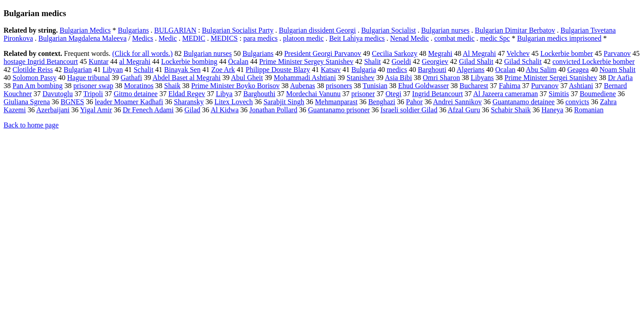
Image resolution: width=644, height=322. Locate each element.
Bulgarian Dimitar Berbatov (515, 30)
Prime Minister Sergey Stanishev (306, 61)
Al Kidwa (225, 110)
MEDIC (194, 38)
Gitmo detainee (136, 94)
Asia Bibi (398, 78)
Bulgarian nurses (445, 30)
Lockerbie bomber (567, 53)
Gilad (192, 110)
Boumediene (598, 94)
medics (397, 70)
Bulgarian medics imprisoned (559, 38)
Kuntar (98, 61)
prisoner (363, 94)
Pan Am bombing (38, 86)
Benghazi (381, 102)
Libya (224, 94)
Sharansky (189, 102)
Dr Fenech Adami (148, 110)
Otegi (394, 94)
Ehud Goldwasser (423, 86)
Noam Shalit (617, 70)
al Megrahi (135, 61)
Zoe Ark (223, 70)
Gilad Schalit (523, 61)
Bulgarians (133, 30)
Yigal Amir (96, 110)
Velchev (518, 53)
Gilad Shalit (476, 61)
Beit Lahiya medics (357, 38)
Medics (142, 38)
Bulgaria (364, 70)
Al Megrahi (479, 53)
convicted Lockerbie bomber (593, 61)
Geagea (578, 70)
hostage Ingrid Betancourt (41, 61)
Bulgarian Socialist (389, 30)
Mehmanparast (336, 102)
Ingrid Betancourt (438, 94)
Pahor (414, 102)
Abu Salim (541, 70)
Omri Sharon (441, 78)
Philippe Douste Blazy (278, 70)
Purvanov (545, 86)
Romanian (589, 110)
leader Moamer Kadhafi (129, 102)
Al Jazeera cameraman (506, 94)
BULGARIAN (175, 30)
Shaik (172, 86)
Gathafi (131, 78)
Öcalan (238, 61)
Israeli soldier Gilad (409, 110)
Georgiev (435, 61)
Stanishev (360, 78)
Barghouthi (259, 94)
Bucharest (474, 86)
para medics (261, 38)
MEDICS (224, 38)
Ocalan (505, 70)
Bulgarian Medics (85, 30)
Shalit (372, 61)
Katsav (330, 70)
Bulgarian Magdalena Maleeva (83, 38)
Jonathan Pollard (273, 110)
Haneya (553, 110)
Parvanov (617, 53)
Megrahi (440, 53)
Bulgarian (78, 70)
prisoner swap (93, 86)
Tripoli (93, 94)
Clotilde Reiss (33, 70)
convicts (577, 102)
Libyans (482, 78)
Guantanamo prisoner (339, 110)
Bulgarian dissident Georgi (318, 30)
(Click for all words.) (142, 53)
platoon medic (303, 38)
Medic (168, 38)
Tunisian (375, 86)
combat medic (454, 38)
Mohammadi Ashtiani (305, 78)
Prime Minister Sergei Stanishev (551, 78)
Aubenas (302, 86)
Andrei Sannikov (457, 102)
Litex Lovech (233, 102)
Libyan (112, 70)
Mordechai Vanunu (314, 94)
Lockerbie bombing (189, 61)
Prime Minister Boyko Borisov (236, 86)
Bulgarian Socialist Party (238, 30)
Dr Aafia (620, 78)
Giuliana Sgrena (27, 102)
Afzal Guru (464, 110)
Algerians (470, 70)
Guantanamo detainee (523, 102)
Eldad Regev (186, 94)
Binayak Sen (182, 70)
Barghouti (432, 70)
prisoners (339, 86)
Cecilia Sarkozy (395, 53)
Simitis (559, 94)
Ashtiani (581, 86)
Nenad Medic (409, 38)
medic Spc (495, 38)
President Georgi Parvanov (322, 53)
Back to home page (31, 125)
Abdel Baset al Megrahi (186, 78)
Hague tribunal (89, 78)
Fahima (510, 86)
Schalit (144, 70)
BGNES (72, 102)
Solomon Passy (34, 78)
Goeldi (402, 61)
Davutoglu (58, 94)
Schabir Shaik (511, 110)
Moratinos (139, 86)
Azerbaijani (53, 110)
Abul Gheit (247, 78)
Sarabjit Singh (284, 102)
